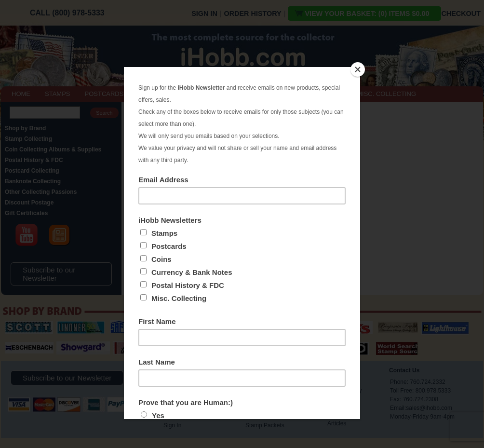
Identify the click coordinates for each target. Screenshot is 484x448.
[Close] (358, 69)
